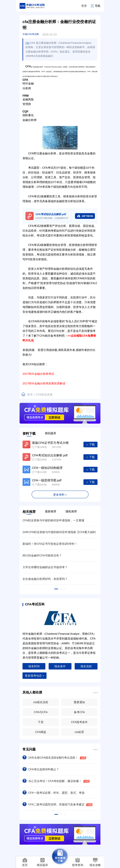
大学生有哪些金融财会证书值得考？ (45, 567)
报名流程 (86, 666)
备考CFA (79, 712)
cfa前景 (79, 732)
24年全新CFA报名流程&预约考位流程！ (54, 758)
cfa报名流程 (41, 702)
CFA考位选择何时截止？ (41, 769)
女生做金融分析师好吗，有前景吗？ (45, 579)
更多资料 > (60, 495)
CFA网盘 (41, 732)
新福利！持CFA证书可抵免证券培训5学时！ (50, 544)
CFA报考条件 (79, 722)
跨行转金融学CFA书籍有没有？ (42, 555)
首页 (30, 395)
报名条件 (60, 666)
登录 (84, 6)
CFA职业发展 (44, 395)
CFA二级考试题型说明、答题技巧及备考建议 (58, 804)
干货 (41, 722)
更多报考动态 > (35, 676)
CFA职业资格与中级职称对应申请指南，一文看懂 (53, 520)
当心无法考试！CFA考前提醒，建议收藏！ (56, 781)
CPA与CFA (41, 712)
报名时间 (34, 666)
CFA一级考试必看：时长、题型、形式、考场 (53, 793)
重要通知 (79, 702)
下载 (90, 444)
